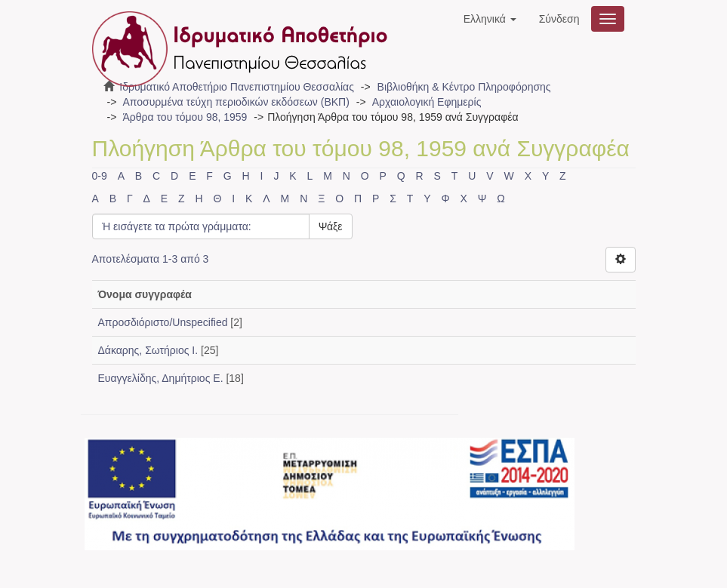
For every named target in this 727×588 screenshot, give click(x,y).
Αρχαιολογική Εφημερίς (427, 102)
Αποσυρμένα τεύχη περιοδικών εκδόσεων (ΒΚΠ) (236, 102)
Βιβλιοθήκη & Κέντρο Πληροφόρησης (464, 87)
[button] (490, 19)
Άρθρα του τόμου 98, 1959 (185, 117)
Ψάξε (331, 226)
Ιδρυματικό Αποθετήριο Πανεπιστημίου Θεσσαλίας (237, 87)
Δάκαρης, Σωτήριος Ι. (148, 350)
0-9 (100, 176)
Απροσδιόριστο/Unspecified (163, 322)
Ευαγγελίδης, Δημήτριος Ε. (161, 378)
